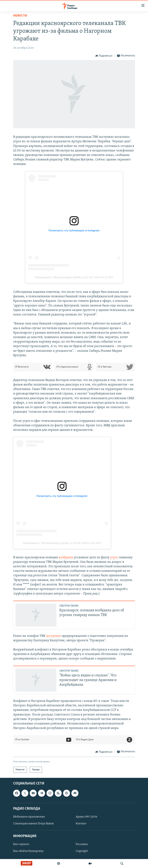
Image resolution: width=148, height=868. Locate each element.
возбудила (66, 557)
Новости (20, 16)
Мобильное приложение (29, 817)
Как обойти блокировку (28, 851)
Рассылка (82, 844)
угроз (114, 557)
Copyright (82, 851)
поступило (53, 636)
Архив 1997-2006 (86, 817)
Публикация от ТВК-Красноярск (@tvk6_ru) (60, 277)
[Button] (104, 56)
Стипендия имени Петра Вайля (33, 824)
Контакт (81, 824)
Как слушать (21, 844)
